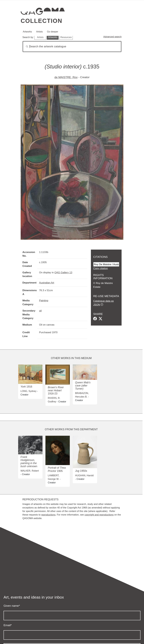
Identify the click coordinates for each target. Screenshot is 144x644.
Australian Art (47, 283)
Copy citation (101, 268)
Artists (39, 32)
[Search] (72, 47)
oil (40, 311)
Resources (66, 37)
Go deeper (53, 32)
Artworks (27, 32)
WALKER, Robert (30, 471)
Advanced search (112, 37)
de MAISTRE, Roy (66, 77)
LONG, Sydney (28, 391)
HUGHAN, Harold (84, 475)
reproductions (48, 515)
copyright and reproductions (99, 515)
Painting (44, 300)
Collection (41, 21)
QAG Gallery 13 (63, 272)
